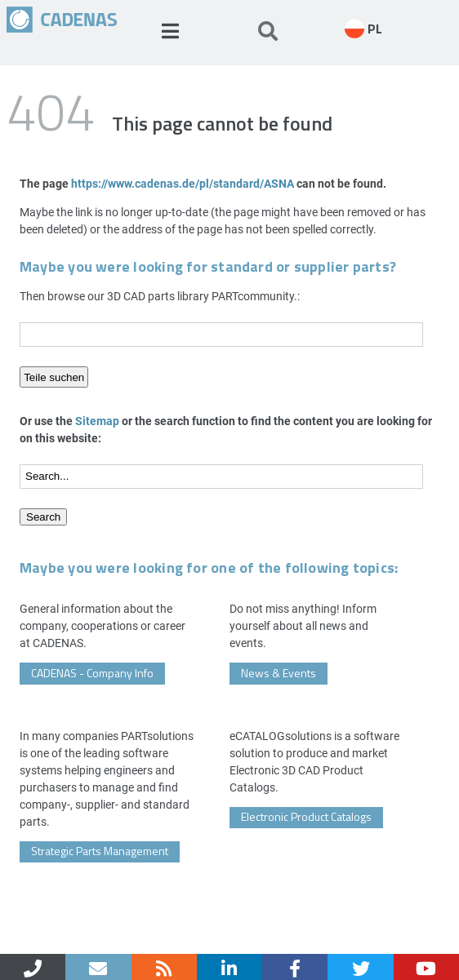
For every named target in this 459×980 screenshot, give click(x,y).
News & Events (279, 673)
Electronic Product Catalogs (306, 816)
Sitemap (97, 421)
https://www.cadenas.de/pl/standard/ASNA (183, 183)
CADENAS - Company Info (92, 673)
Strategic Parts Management (100, 851)
